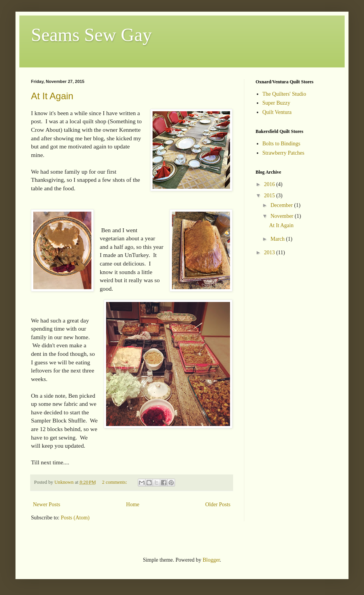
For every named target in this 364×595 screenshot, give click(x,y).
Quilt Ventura (277, 112)
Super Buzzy (276, 103)
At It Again (52, 96)
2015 (270, 196)
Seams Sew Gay (91, 35)
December (282, 205)
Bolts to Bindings (282, 144)
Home (133, 504)
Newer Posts (46, 504)
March (278, 239)
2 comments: (115, 482)
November (282, 216)
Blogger (211, 560)
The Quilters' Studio (284, 94)
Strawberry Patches (283, 153)
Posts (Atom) (75, 518)
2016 (270, 184)
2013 (270, 253)
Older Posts (218, 504)
